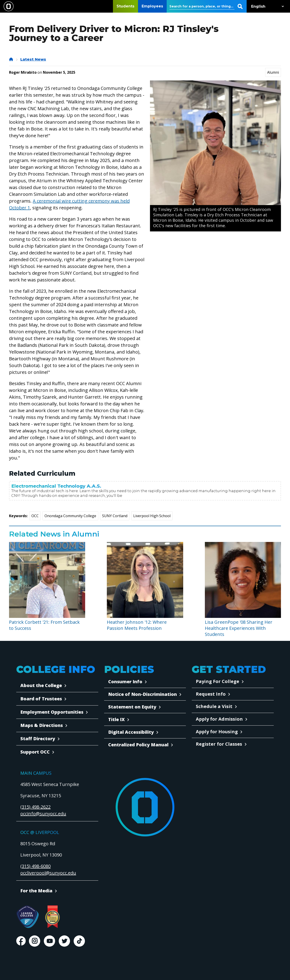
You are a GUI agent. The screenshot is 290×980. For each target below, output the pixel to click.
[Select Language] (267, 6)
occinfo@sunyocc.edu (43, 814)
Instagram (35, 941)
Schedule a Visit (214, 706)
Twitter (64, 941)
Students (125, 6)
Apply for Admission (219, 719)
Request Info (211, 694)
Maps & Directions (42, 725)
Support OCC (35, 752)
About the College (41, 685)
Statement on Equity (132, 707)
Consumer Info (125, 682)
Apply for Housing (217, 732)
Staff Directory (38, 739)
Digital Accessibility (131, 732)
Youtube (49, 941)
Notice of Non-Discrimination (143, 694)
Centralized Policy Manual (138, 745)
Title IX (116, 719)
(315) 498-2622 (35, 807)
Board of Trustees (41, 699)
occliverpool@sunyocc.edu (48, 873)
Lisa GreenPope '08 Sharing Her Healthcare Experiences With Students (239, 628)
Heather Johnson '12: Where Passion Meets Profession (137, 625)
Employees (152, 6)
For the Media (36, 891)
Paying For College (217, 681)
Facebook (21, 941)
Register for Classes (219, 744)
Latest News (33, 59)
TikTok (79, 941)
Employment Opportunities (52, 712)
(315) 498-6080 (35, 866)
